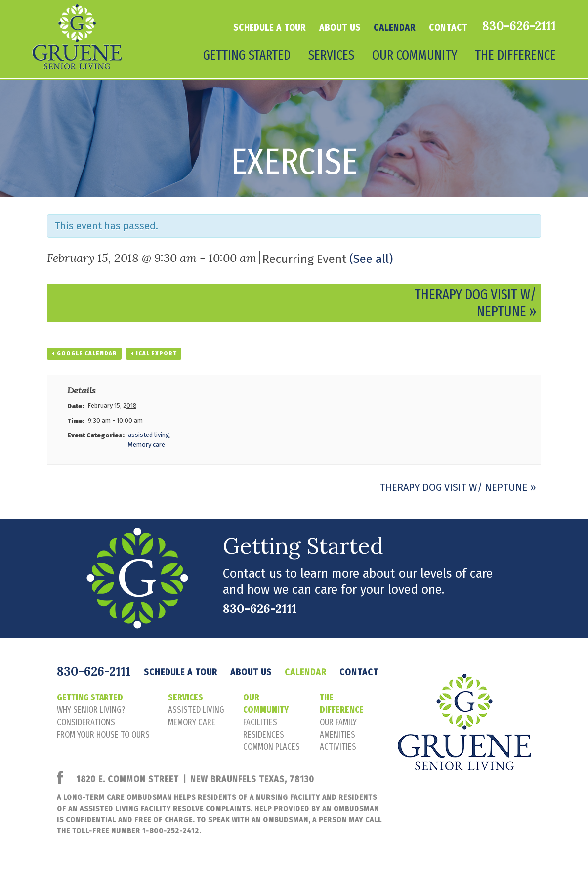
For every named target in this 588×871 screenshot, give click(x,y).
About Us (340, 28)
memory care (192, 722)
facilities (260, 722)
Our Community (415, 55)
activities (338, 747)
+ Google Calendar (84, 354)
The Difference (515, 55)
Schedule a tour (270, 28)
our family (338, 722)
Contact (448, 28)
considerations (86, 722)
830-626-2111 (519, 26)
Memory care (147, 445)
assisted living (149, 435)
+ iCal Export (154, 354)
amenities (337, 735)
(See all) (371, 259)
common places (272, 747)
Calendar (394, 28)
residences (264, 735)
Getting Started (247, 55)
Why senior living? (91, 710)
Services (331, 55)
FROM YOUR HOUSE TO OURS (103, 735)
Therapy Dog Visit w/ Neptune (458, 487)
